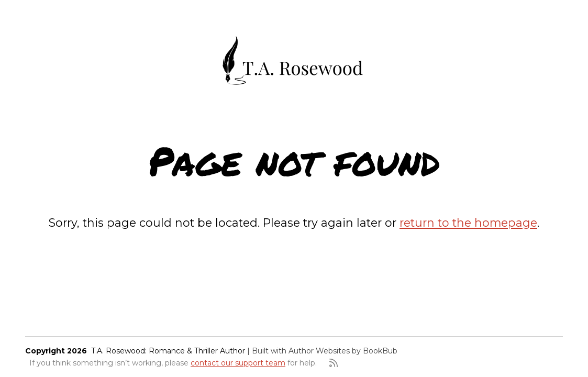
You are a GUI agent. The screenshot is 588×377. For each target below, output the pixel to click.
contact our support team (238, 363)
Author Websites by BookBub (343, 351)
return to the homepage (468, 223)
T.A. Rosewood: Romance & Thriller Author (168, 351)
